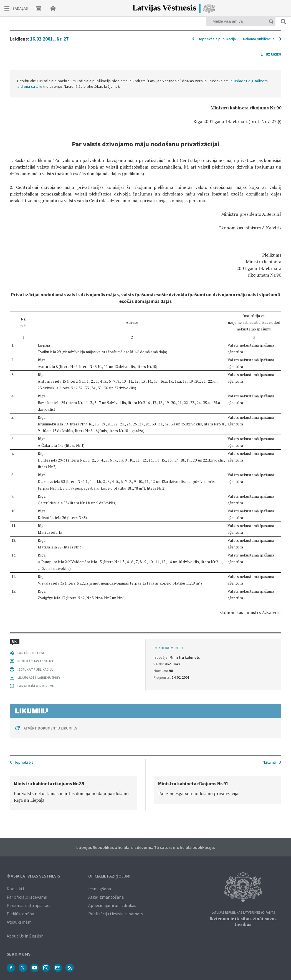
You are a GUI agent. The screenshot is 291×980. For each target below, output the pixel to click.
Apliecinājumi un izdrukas (112, 905)
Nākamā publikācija (259, 39)
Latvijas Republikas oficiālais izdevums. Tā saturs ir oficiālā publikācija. (146, 847)
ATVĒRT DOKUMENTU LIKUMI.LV (50, 728)
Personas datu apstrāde (29, 905)
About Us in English (25, 936)
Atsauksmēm (19, 922)
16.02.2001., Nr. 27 (49, 39)
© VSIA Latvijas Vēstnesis (33, 876)
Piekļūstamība (20, 914)
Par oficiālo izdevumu (27, 897)
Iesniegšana (100, 889)
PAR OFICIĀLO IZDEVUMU (36, 686)
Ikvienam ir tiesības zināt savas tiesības (243, 921)
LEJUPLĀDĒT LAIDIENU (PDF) (39, 677)
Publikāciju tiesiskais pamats (116, 914)
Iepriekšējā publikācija (217, 39)
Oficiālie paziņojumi (109, 876)
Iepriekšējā (24, 762)
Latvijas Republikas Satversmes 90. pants (243, 913)
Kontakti (15, 889)
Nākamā (269, 762)
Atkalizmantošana (106, 897)
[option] (74, 793)
